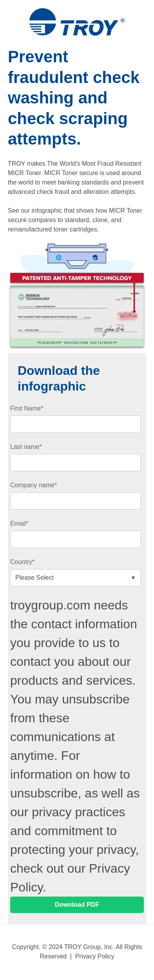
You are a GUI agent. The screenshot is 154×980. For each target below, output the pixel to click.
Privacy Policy (95, 956)
